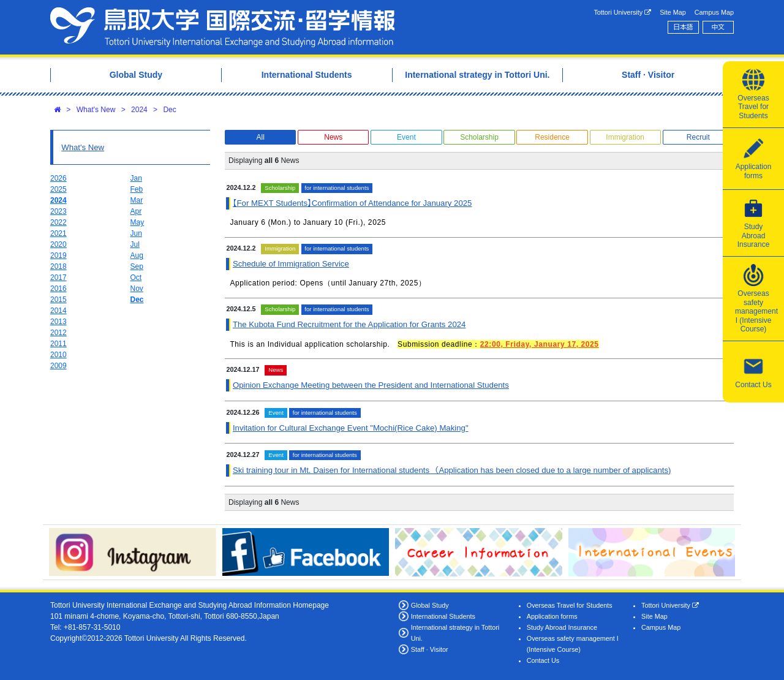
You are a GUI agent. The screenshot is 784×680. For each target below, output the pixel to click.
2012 (58, 333)
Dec (169, 110)
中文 (718, 27)
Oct (136, 278)
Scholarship (479, 137)
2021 (58, 233)
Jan (136, 178)
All (260, 137)
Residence (552, 137)
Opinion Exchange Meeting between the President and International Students (371, 385)
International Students (443, 616)
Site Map (673, 12)
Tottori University (622, 13)
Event (406, 137)
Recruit (698, 137)
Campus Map (714, 12)
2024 (139, 110)
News (333, 137)
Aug (137, 255)
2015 (58, 300)
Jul (135, 244)
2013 (58, 322)
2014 (58, 311)
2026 (58, 178)
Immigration (625, 137)
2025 (58, 189)
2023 (58, 211)
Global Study (430, 605)
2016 (58, 289)
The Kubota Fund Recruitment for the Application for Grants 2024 (349, 324)
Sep (137, 266)
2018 (58, 266)
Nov (137, 289)
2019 (58, 255)
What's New (96, 110)
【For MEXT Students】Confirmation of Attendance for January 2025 (352, 203)
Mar (137, 200)
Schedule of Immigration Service (291, 264)
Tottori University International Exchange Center (222, 27)
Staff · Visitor (430, 649)
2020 (58, 244)
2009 (58, 366)
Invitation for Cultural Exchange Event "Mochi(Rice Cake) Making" (351, 428)
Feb (137, 189)
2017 (58, 278)
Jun (136, 233)
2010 (58, 355)
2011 (58, 344)
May (138, 222)
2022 (58, 222)
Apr (136, 211)
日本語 (683, 27)
